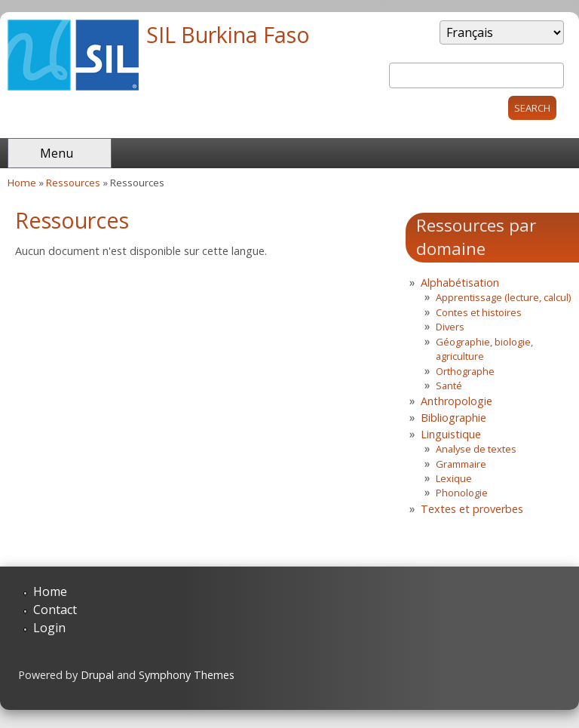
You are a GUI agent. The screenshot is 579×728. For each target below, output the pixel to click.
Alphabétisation (460, 283)
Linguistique (451, 434)
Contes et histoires (479, 312)
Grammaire (461, 464)
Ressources (73, 183)
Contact (55, 610)
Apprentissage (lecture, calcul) (503, 297)
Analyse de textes (476, 449)
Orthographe (465, 371)
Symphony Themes (187, 675)
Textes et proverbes (472, 509)
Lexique (454, 478)
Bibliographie (453, 418)
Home (22, 183)
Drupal (97, 675)
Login (49, 628)
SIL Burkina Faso (228, 34)
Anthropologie (456, 401)
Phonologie (462, 493)
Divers (450, 327)
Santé (449, 386)
